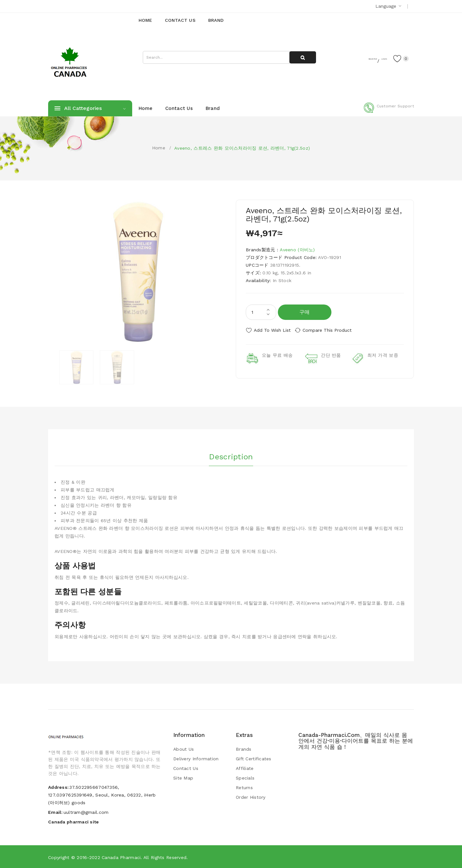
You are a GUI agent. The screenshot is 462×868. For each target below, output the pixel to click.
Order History (251, 797)
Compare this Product (332, 330)
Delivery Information (196, 758)
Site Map (183, 778)
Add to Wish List (272, 330)
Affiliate (245, 768)
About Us (184, 749)
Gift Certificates (254, 758)
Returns (244, 787)
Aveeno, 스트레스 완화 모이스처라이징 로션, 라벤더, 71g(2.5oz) (242, 148)
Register (350, 58)
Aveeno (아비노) (297, 250)
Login (374, 58)
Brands (244, 749)
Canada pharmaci (121, 857)
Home (159, 148)
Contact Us (186, 768)
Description (231, 455)
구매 (305, 312)
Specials (245, 778)
